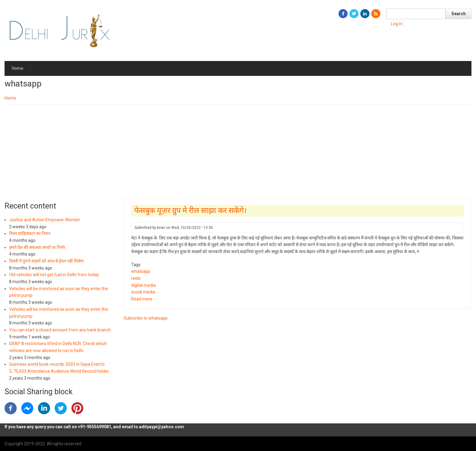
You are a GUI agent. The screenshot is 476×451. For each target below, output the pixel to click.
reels (136, 278)
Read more (142, 299)
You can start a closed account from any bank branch (60, 330)
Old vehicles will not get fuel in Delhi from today (54, 275)
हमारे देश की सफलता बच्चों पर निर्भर (37, 247)
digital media (143, 285)
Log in (397, 24)
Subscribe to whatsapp (146, 318)
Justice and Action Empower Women (44, 220)
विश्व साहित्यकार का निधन (30, 233)
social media (143, 292)
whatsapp (141, 271)
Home (18, 68)
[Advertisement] (238, 150)
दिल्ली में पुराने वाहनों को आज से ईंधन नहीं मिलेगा (46, 261)
